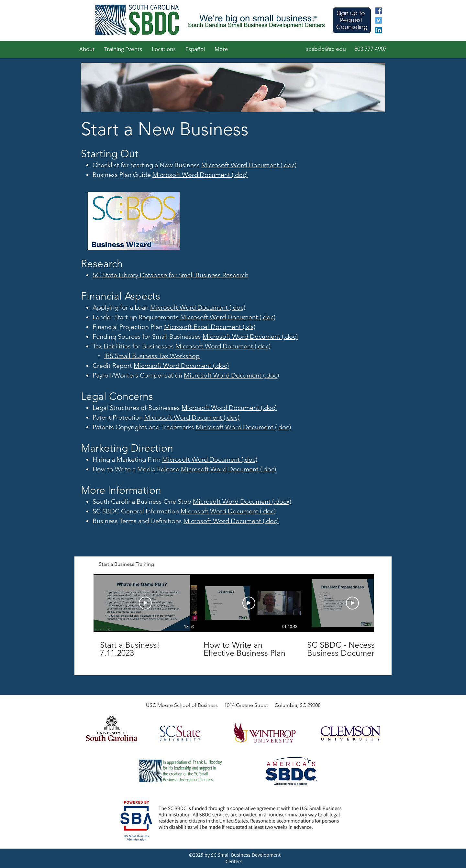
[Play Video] (145, 603)
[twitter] (379, 20)
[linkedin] (379, 30)
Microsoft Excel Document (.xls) (210, 327)
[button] (87, 49)
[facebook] (379, 11)
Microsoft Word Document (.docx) (242, 501)
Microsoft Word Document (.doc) (249, 165)
